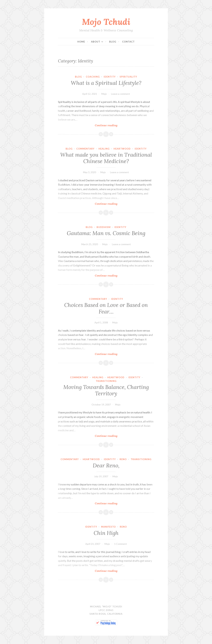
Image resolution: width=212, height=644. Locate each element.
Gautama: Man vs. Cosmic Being (106, 233)
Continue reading (112, 125)
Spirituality (128, 77)
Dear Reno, (106, 465)
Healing (104, 149)
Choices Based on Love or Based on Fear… (106, 308)
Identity (110, 77)
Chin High (106, 533)
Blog (113, 42)
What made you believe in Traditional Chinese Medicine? (106, 158)
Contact (128, 42)
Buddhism (104, 227)
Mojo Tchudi (106, 22)
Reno (123, 459)
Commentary (85, 149)
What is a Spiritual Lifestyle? (106, 83)
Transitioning (106, 381)
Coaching (93, 77)
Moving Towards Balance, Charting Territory (106, 390)
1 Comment (121, 544)
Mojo (104, 94)
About (96, 42)
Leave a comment (121, 94)
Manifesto (108, 527)
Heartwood (122, 149)
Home (81, 42)
